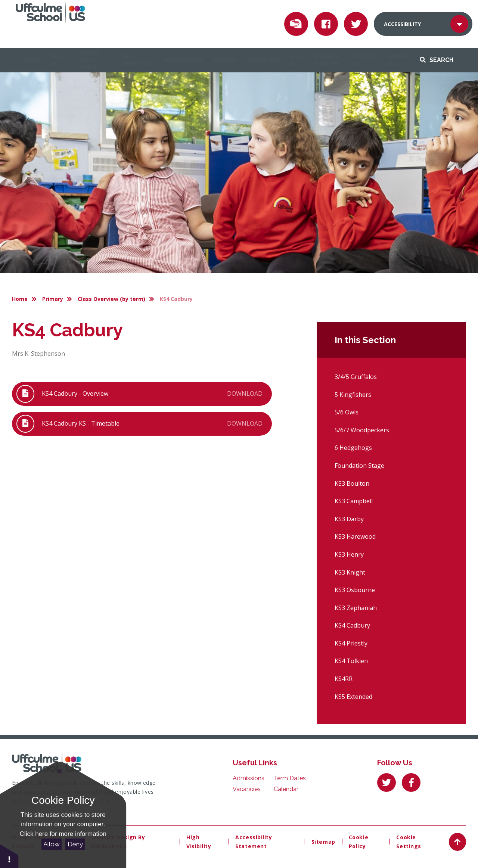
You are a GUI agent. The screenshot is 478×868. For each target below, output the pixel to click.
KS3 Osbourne (355, 590)
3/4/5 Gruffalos (356, 377)
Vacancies (247, 789)
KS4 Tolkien (351, 661)
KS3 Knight (350, 572)
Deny (75, 844)
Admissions (249, 778)
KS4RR (344, 679)
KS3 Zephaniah (356, 608)
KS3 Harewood (355, 536)
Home (20, 299)
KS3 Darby (349, 519)
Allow (52, 844)
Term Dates (290, 778)
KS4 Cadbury (176, 299)
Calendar (286, 789)
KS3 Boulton (352, 483)
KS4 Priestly (351, 643)
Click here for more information (63, 834)
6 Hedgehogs (353, 448)
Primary (53, 299)
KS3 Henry (349, 554)
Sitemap (323, 842)
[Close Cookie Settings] (60, 771)
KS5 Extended (353, 697)
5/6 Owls (347, 412)
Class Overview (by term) (111, 299)
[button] (9, 856)
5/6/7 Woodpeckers (362, 430)
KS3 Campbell (354, 501)
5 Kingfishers (353, 395)
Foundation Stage (359, 466)
